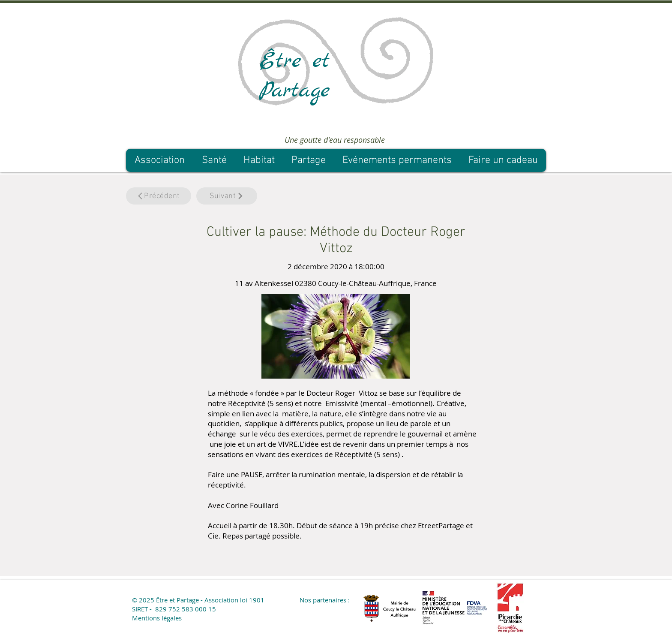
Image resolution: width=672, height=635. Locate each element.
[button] (343, 563)
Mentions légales (157, 618)
